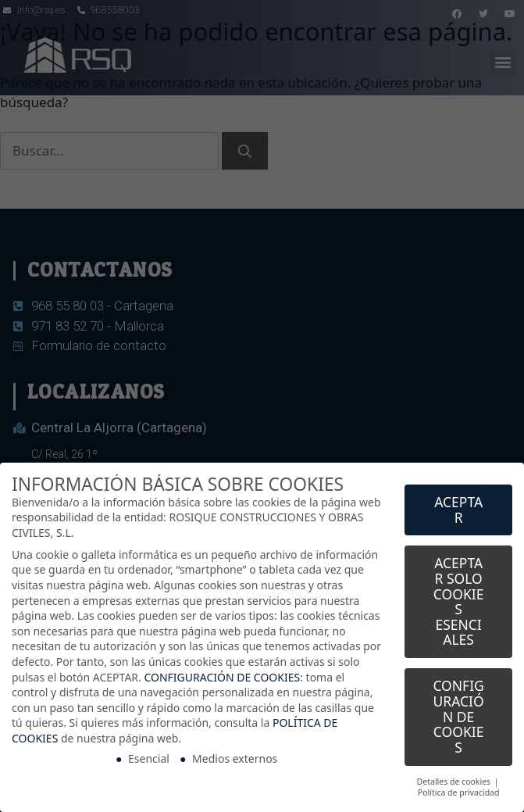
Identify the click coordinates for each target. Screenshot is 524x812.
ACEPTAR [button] (458, 507)
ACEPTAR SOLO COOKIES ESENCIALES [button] (459, 599)
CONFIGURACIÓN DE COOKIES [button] (458, 714)
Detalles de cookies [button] (455, 779)
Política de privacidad (459, 791)
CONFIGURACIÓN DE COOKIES (222, 675)
